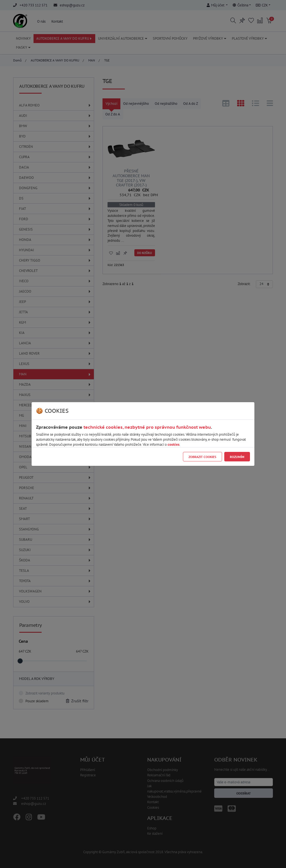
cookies (173, 444)
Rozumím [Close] (237, 457)
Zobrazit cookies (202, 457)
